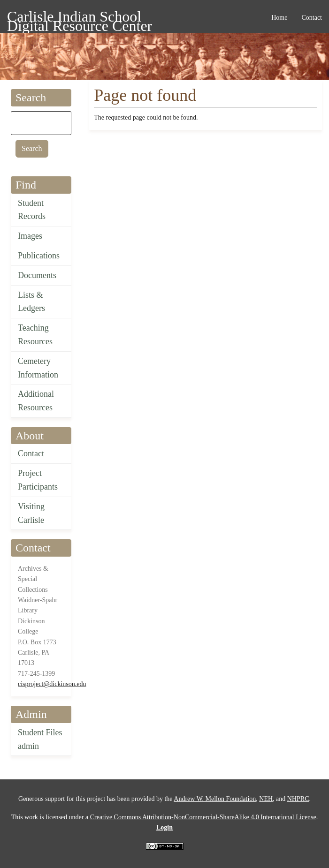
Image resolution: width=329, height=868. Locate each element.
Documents (37, 275)
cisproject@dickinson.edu (52, 684)
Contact (31, 453)
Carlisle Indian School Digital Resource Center (80, 18)
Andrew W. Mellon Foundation (215, 799)
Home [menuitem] (279, 18)
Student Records (32, 210)
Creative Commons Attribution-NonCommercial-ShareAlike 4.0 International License (203, 817)
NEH (266, 799)
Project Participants (38, 480)
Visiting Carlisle (31, 513)
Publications (39, 256)
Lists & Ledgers (31, 302)
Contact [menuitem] (312, 18)
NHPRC (298, 799)
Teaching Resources (35, 335)
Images (30, 236)
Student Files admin (40, 739)
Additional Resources (36, 401)
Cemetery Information (38, 368)
